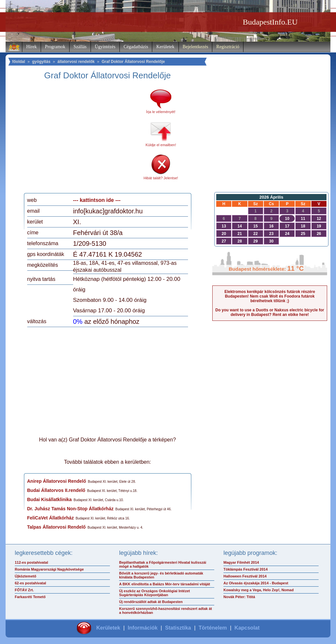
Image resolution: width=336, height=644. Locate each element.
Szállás (80, 47)
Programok (55, 47)
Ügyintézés (105, 47)
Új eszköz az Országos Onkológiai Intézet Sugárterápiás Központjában (155, 593)
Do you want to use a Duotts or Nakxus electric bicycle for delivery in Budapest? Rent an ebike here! (270, 312)
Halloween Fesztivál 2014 (245, 576)
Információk (143, 628)
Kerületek (165, 47)
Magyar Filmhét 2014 (241, 562)
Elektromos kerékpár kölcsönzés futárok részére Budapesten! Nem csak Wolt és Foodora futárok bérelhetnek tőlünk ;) (270, 296)
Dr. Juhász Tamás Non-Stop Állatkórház (70, 509)
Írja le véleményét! (161, 112)
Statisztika (178, 628)
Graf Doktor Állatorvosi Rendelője (133, 62)
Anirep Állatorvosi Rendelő (57, 481)
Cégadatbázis (136, 47)
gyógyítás (41, 62)
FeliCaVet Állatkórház (51, 518)
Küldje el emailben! (161, 145)
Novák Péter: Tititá (239, 597)
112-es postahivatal (31, 562)
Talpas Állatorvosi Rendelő (57, 527)
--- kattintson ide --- (97, 200)
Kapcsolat (247, 628)
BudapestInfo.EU (270, 22)
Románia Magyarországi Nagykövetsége (49, 569)
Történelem (213, 628)
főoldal (19, 62)
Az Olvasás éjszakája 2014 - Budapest (256, 583)
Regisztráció (228, 47)
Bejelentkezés (196, 47)
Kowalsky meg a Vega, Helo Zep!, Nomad (259, 590)
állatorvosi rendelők (76, 62)
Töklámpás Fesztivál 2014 (246, 569)
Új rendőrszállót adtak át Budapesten (151, 602)
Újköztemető (25, 576)
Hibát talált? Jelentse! (161, 178)
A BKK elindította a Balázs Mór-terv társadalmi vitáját (165, 584)
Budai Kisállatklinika (50, 499)
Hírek (31, 47)
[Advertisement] (82, 139)
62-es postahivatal (30, 583)
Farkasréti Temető (30, 597)
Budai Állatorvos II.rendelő (56, 490)
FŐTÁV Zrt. (24, 590)
